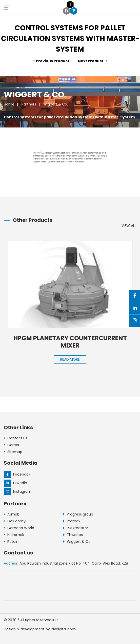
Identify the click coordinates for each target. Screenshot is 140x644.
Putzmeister (76, 528)
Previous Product (51, 61)
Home (9, 104)
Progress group (78, 514)
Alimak (11, 514)
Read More (70, 359)
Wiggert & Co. (56, 104)
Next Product (93, 61)
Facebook (17, 474)
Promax (72, 521)
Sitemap (13, 452)
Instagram (18, 491)
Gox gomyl (15, 521)
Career (12, 445)
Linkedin (15, 483)
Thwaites (73, 535)
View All (129, 226)
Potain (11, 542)
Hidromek (14, 535)
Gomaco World (19, 528)
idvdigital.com (63, 629)
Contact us (16, 438)
